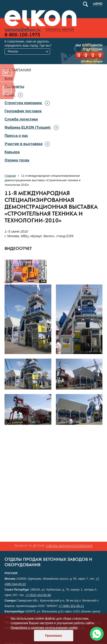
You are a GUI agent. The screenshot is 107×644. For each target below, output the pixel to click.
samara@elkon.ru (23, 30)
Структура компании (23, 103)
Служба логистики (21, 119)
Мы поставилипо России (89, 48)
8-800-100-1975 (22, 35)
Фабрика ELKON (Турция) (27, 127)
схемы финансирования (69, 546)
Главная (10, 176)
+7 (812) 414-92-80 (38, 595)
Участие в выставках (24, 144)
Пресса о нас (16, 136)
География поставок (23, 111)
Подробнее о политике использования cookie (44, 628)
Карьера (12, 152)
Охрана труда (17, 160)
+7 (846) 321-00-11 (71, 606)
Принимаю (53, 636)
